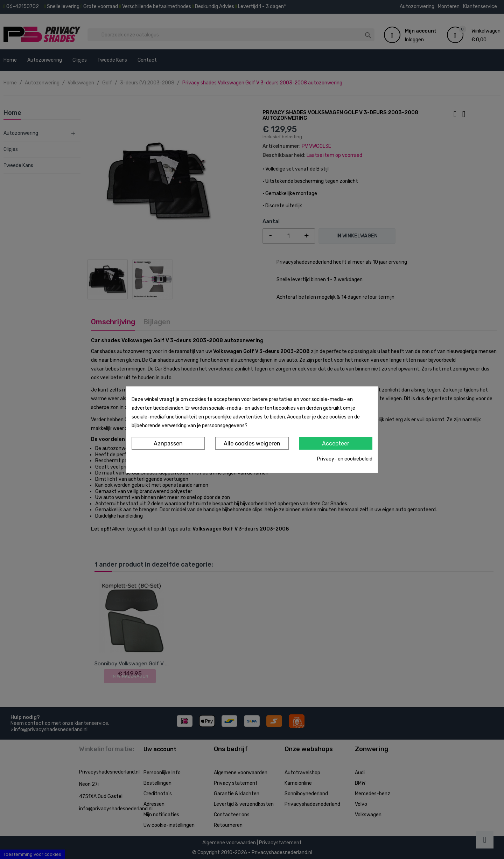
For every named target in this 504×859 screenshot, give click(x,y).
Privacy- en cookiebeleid (345, 459)
